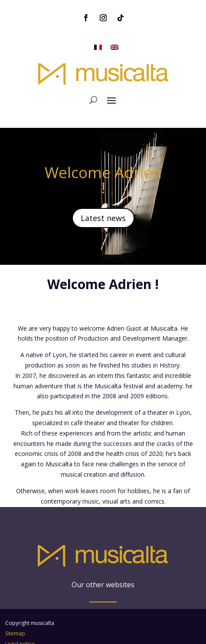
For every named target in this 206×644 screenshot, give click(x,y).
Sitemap (15, 594)
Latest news (103, 198)
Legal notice (20, 605)
